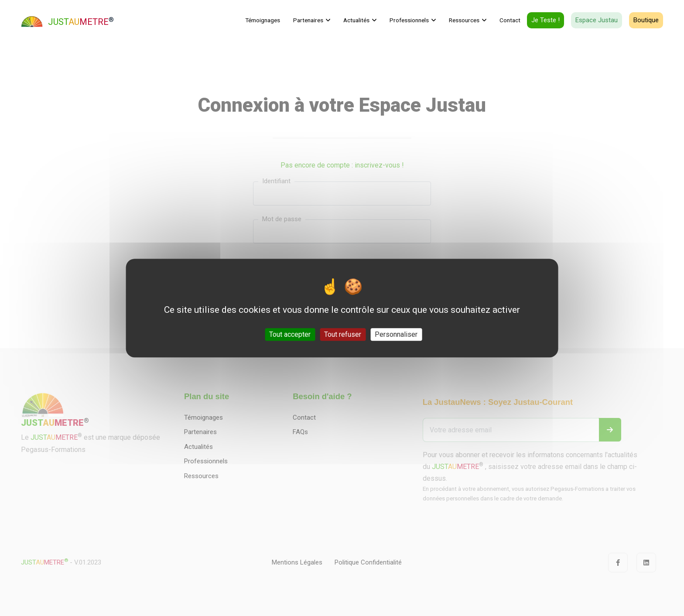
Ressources (464, 20)
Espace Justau (597, 20)
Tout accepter (290, 334)
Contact (510, 20)
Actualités (356, 20)
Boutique (646, 20)
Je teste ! (545, 20)
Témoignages (263, 20)
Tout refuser (343, 334)
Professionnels (409, 20)
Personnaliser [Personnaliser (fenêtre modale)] (396, 334)
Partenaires (308, 20)
